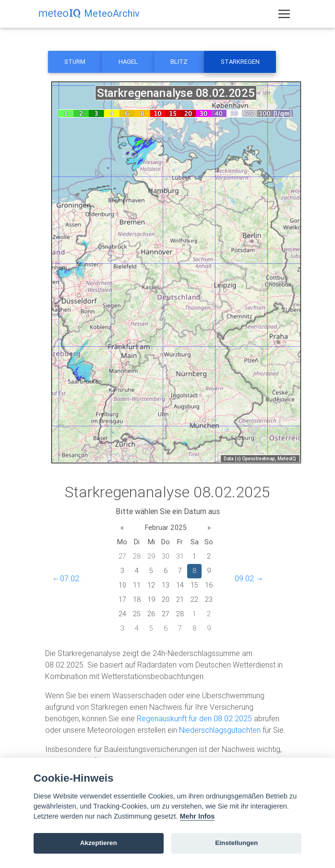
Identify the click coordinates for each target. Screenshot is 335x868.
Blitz (179, 62)
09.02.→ (249, 578)
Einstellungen (236, 843)
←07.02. (67, 578)
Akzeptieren (99, 843)
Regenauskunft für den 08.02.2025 (194, 718)
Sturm (75, 62)
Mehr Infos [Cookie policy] (197, 816)
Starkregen (240, 62)
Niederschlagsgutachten (220, 730)
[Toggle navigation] (284, 16)
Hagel (128, 62)
